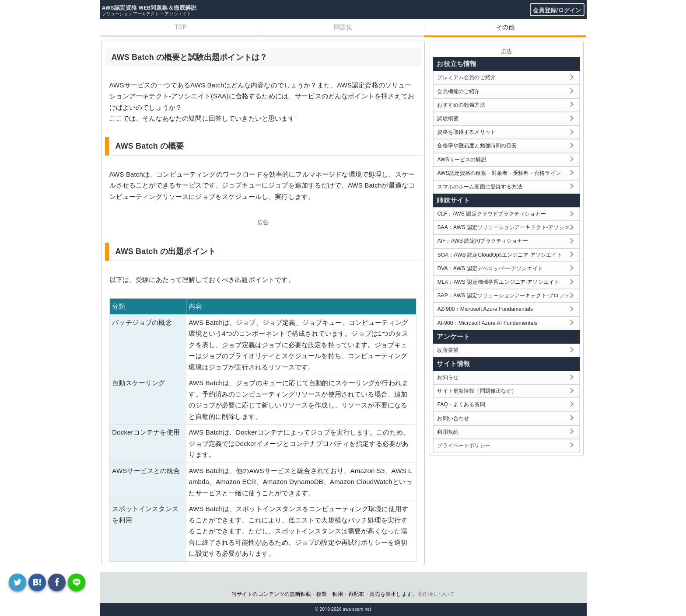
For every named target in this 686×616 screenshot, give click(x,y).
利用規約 (448, 432)
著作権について (436, 594)
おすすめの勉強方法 (461, 105)
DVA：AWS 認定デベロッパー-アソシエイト (490, 268)
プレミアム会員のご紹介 (466, 77)
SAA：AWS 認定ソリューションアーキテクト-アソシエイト (508, 227)
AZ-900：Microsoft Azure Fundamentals (485, 309)
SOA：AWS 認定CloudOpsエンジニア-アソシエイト (499, 255)
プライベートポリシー (464, 445)
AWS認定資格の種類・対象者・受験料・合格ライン (499, 173)
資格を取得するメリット (466, 132)
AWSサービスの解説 (462, 160)
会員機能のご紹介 (458, 91)
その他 (505, 27)
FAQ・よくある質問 (461, 404)
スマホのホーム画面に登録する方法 (479, 187)
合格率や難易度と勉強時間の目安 (477, 146)
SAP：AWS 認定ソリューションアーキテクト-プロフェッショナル (508, 296)
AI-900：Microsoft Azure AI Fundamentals (487, 323)
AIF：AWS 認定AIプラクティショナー (482, 241)
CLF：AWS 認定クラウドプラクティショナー (491, 214)
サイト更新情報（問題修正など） (477, 391)
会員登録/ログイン (557, 10)
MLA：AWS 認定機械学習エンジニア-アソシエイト (498, 282)
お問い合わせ (453, 418)
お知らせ (448, 377)
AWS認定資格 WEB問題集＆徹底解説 (149, 8)
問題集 (343, 27)
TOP (180, 27)
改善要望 (448, 350)
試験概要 (448, 118)
